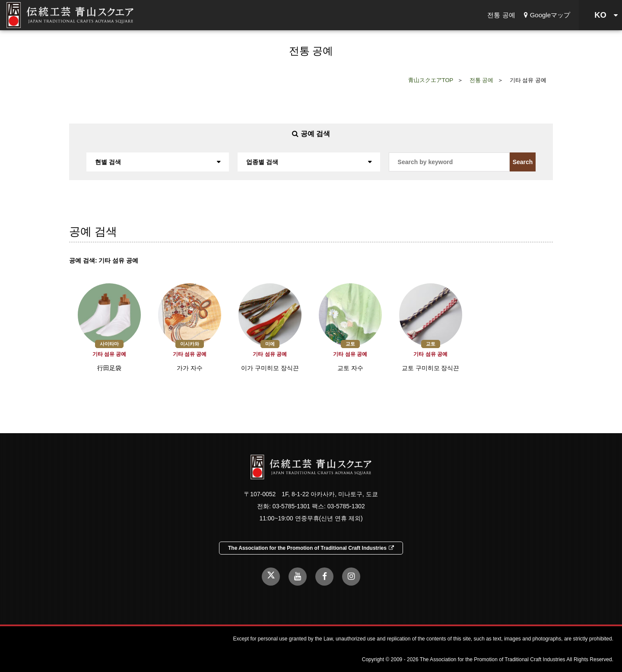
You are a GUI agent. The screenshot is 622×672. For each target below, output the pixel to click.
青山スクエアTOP (431, 80)
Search (523, 162)
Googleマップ (547, 15)
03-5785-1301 (291, 506)
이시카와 (190, 344)
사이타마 (109, 344)
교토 (350, 344)
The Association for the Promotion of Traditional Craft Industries (311, 548)
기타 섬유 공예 (109, 354)
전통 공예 (501, 15)
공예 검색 (311, 134)
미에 (270, 344)
